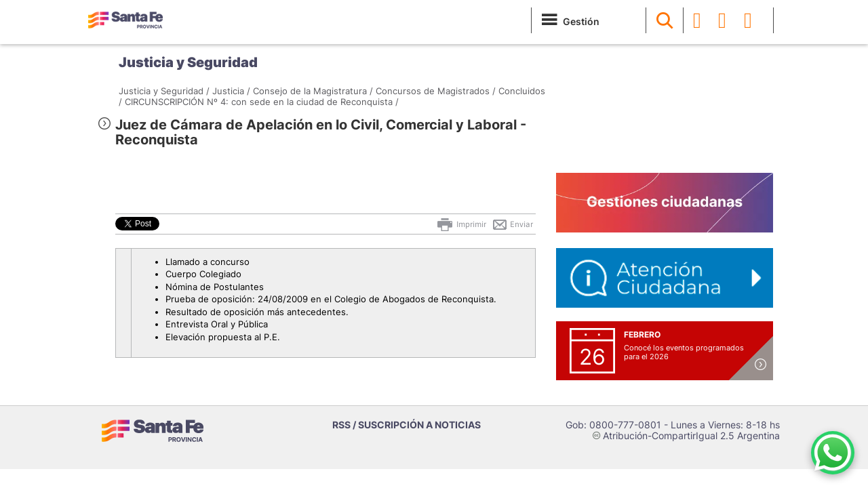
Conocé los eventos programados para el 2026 (684, 352)
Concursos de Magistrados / (436, 91)
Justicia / (231, 91)
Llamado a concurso (208, 262)
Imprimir (461, 224)
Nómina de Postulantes (215, 287)
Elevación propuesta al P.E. (223, 337)
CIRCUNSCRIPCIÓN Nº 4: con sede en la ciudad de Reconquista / (262, 102)
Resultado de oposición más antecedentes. (257, 312)
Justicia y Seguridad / (164, 91)
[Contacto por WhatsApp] (833, 453)
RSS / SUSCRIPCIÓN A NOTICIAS (407, 425)
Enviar (512, 224)
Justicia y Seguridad (188, 62)
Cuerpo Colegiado (203, 274)
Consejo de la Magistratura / (313, 91)
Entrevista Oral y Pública (217, 324)
